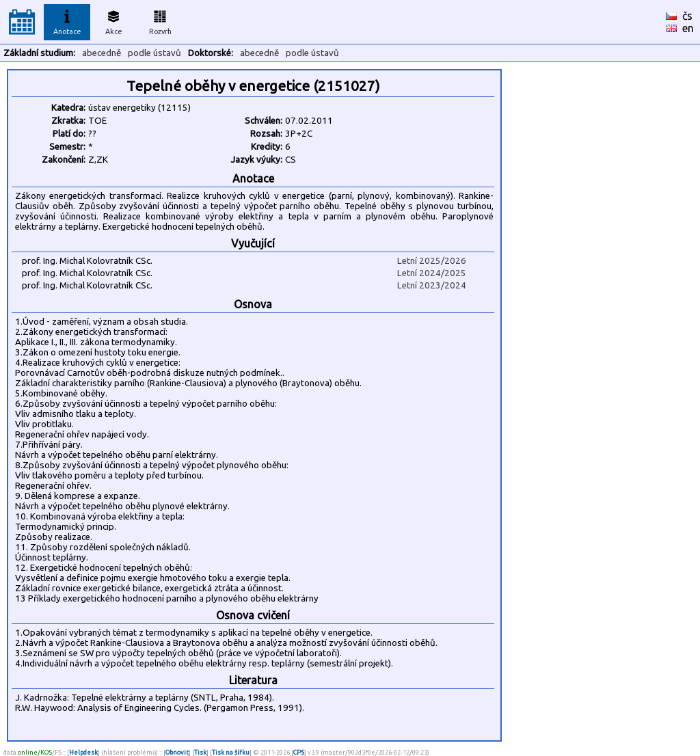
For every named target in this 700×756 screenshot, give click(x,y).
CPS (299, 752)
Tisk (200, 752)
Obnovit (177, 752)
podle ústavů (154, 53)
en (688, 28)
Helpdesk (83, 752)
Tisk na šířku (231, 752)
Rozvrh (160, 21)
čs (687, 16)
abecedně (102, 53)
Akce (113, 21)
